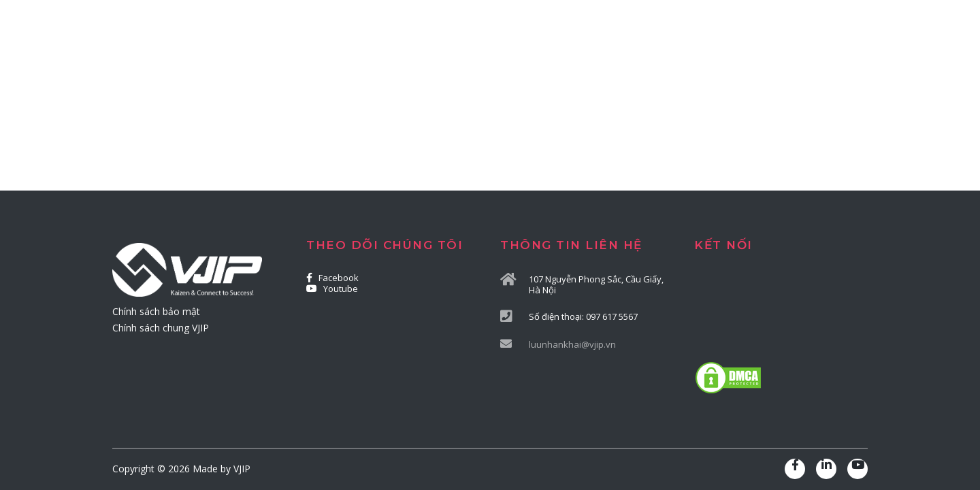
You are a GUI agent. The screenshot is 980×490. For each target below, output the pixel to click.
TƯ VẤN (432, 62)
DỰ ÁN (690, 62)
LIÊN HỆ (823, 62)
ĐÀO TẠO (505, 62)
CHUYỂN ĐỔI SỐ (602, 62)
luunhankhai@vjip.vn (572, 344)
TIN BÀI (754, 62)
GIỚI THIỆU (354, 62)
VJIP (242, 469)
